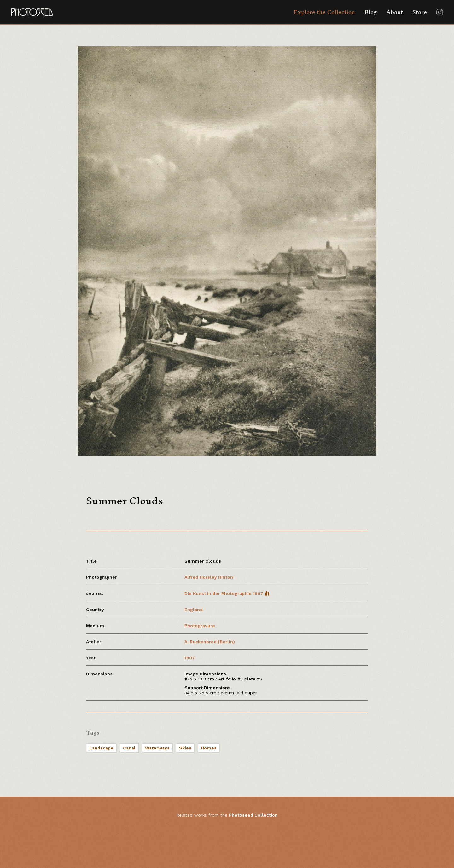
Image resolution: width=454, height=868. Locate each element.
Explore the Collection (324, 12)
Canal (129, 748)
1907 (190, 658)
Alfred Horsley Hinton (209, 577)
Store (420, 12)
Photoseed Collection (253, 815)
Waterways (157, 748)
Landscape (101, 748)
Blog (371, 12)
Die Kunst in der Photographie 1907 (227, 593)
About (395, 12)
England (194, 610)
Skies (185, 748)
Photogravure (200, 626)
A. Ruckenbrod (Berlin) (210, 642)
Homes (209, 748)
